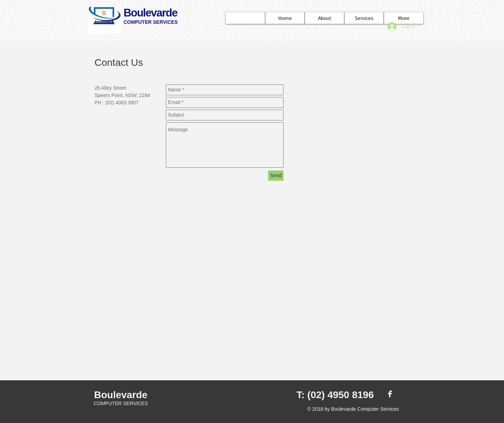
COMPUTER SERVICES (151, 22)
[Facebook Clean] (390, 394)
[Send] (276, 176)
